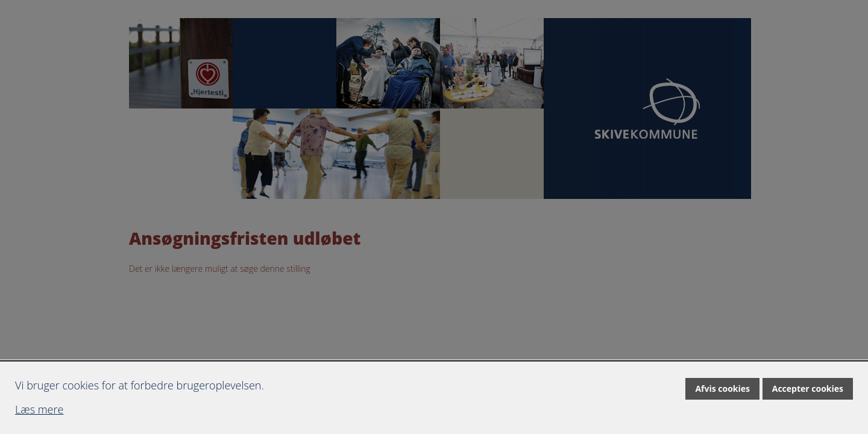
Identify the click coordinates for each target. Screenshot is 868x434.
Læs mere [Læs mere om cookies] (39, 409)
